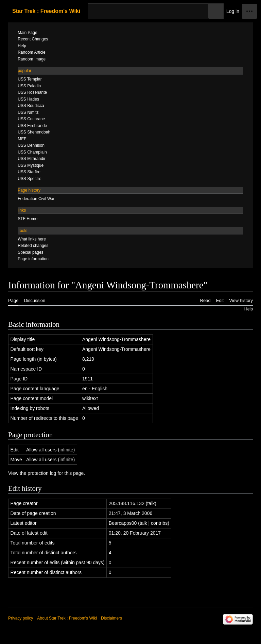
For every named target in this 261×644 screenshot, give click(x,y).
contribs (159, 523)
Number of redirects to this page (44, 418)
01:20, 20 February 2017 (135, 533)
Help (249, 309)
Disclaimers (111, 618)
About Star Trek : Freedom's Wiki (67, 618)
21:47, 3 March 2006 (130, 513)
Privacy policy (21, 618)
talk (151, 503)
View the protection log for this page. (47, 473)
